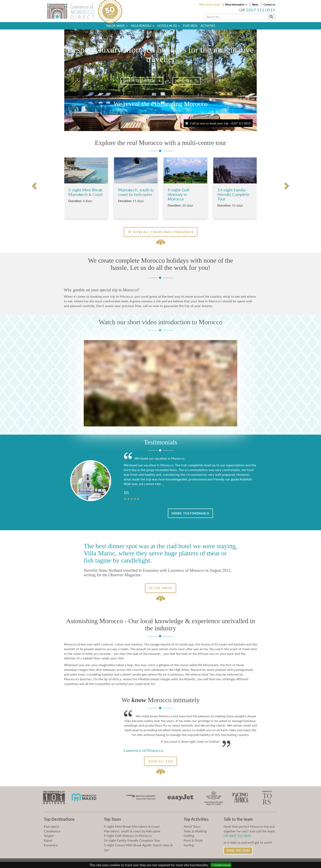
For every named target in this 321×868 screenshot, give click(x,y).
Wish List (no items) (210, 5)
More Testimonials (190, 513)
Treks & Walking (195, 831)
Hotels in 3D (169, 26)
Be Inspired (186, 81)
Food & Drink (193, 840)
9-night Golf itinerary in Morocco (128, 836)
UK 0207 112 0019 (237, 836)
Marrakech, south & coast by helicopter (132, 831)
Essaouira (51, 845)
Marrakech (52, 826)
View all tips (161, 761)
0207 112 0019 (261, 10)
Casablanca (52, 831)
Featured (190, 26)
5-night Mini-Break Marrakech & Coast (132, 826)
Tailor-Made (117, 26)
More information (236, 5)
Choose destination (142, 81)
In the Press (161, 588)
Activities (208, 26)
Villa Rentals (143, 26)
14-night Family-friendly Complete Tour (132, 840)
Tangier (49, 836)
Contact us (269, 5)
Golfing (189, 836)
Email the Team (238, 850)
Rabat (48, 840)
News (255, 5)
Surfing (189, 845)
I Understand (221, 865)
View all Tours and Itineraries (161, 232)
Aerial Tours (192, 826)
